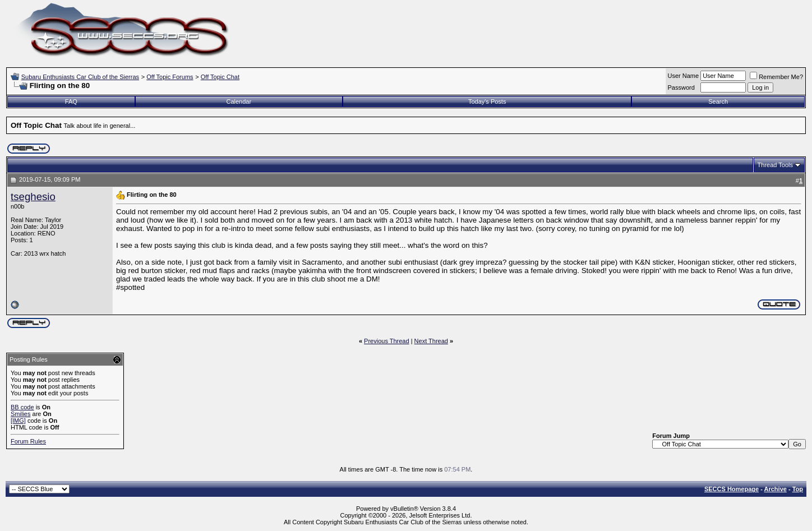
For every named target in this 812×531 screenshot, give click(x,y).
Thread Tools (775, 165)
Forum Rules (28, 441)
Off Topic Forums (170, 77)
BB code (22, 407)
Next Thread (431, 341)
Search (718, 101)
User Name (684, 76)
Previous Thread (387, 341)
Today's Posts (487, 101)
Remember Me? (776, 77)
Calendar (239, 101)
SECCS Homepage (732, 489)
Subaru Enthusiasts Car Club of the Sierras (80, 77)
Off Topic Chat (220, 77)
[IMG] (18, 421)
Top (798, 489)
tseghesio (33, 197)
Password (681, 87)
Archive (776, 489)
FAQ (71, 101)
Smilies (20, 414)
